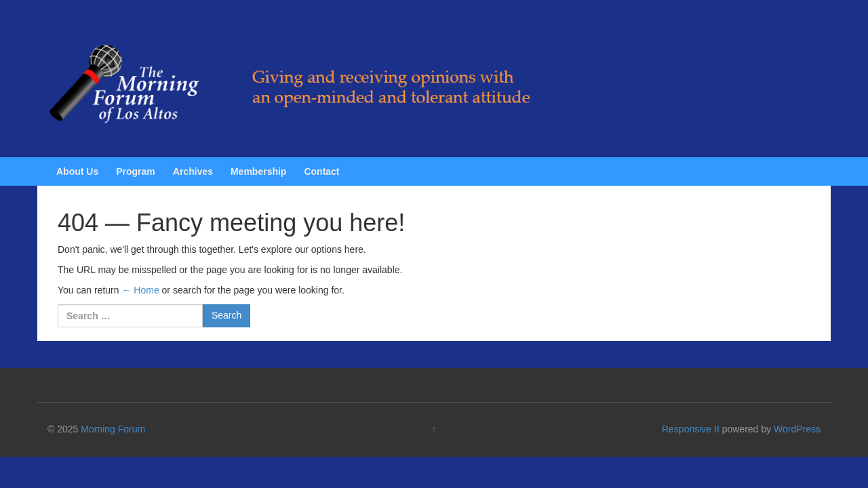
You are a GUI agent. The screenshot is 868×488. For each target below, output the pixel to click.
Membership (258, 171)
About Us (77, 171)
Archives (193, 171)
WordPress (797, 429)
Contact (321, 171)
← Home (140, 290)
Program (136, 171)
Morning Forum (113, 429)
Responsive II (691, 429)
